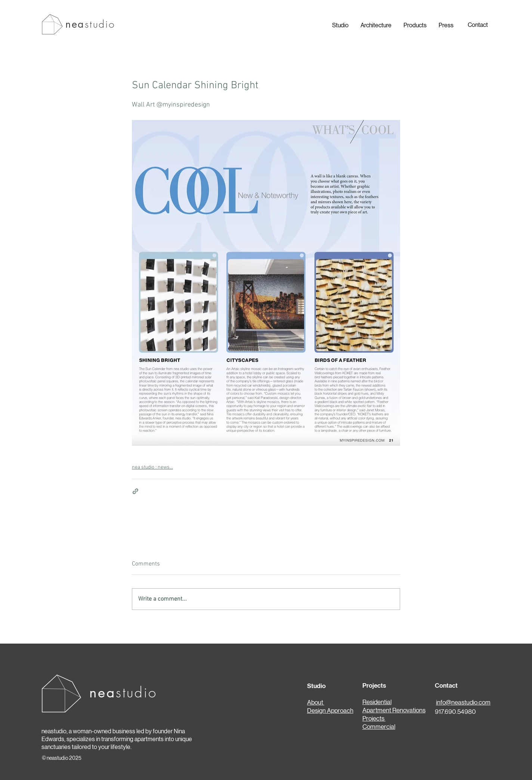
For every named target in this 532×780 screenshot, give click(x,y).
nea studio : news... (152, 467)
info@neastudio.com (463, 702)
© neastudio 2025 (62, 758)
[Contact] (478, 25)
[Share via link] (135, 491)
